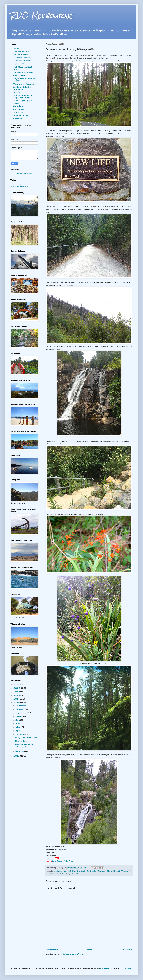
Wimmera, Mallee (22, 115)
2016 (17, 702)
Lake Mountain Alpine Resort (106, 871)
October (20, 709)
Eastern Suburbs (21, 61)
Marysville (126, 871)
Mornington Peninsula (24, 84)
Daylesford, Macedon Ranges (24, 80)
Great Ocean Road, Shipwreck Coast (23, 97)
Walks (67, 874)
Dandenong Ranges (23, 72)
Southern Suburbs (22, 58)
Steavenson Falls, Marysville (24, 746)
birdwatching (60, 871)
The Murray (19, 109)
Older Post (126, 949)
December (21, 705)
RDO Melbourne (42, 16)
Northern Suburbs (22, 54)
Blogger (128, 968)
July (18, 720)
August (19, 716)
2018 (17, 695)
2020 (17, 688)
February (20, 734)
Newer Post (52, 949)
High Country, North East (23, 68)
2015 (17, 756)
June (18, 723)
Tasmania (18, 119)
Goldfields (18, 92)
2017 (17, 699)
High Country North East (79, 871)
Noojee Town (22, 741)
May (18, 727)
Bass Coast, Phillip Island (22, 102)
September (21, 713)
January (20, 751)
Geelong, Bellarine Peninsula (22, 88)
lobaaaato (105, 968)
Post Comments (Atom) (72, 954)
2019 (17, 692)
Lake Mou (63, 861)
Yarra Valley (19, 75)
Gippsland (18, 106)
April (18, 731)
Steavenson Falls (55, 874)
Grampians (19, 112)
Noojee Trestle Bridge (26, 737)
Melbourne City (21, 51)
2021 (17, 684)
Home (89, 949)
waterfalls (75, 874)
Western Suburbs (22, 64)
